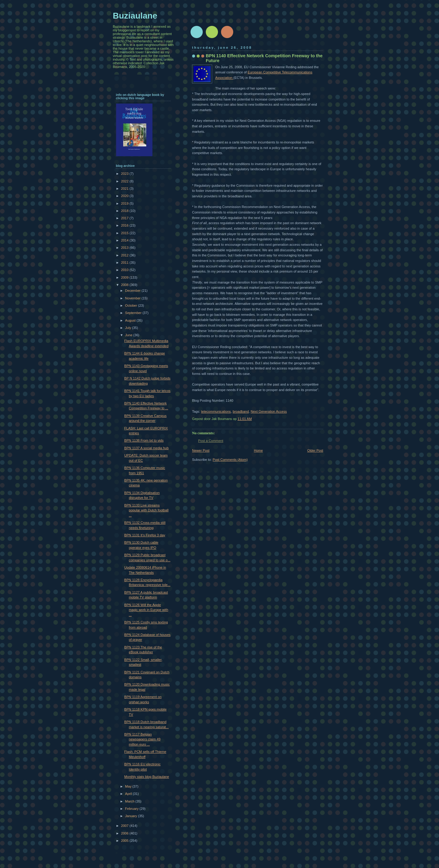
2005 (125, 841)
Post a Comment (211, 441)
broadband (241, 411)
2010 (125, 270)
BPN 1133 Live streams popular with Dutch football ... (146, 510)
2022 (125, 181)
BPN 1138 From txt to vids (144, 440)
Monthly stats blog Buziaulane (147, 777)
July (128, 328)
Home (258, 450)
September (134, 313)
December (133, 291)
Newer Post (201, 450)
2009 (125, 277)
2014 (125, 240)
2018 (125, 211)
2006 (125, 833)
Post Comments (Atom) (230, 460)
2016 (125, 225)
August (131, 320)
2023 (125, 174)
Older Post (315, 450)
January (131, 816)
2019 (125, 203)
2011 (125, 263)
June (129, 335)
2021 (125, 189)
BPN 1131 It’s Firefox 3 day (145, 535)
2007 (125, 826)
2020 (125, 196)
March (130, 801)
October (131, 305)
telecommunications (216, 411)
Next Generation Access (269, 411)
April (129, 794)
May (129, 786)
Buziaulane (135, 16)
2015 (125, 233)
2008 (125, 285)
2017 (125, 218)
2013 (125, 248)
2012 (125, 255)
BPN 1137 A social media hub (147, 448)
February (132, 809)
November (133, 298)
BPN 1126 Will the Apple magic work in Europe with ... (146, 610)
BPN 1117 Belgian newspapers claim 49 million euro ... (143, 739)
